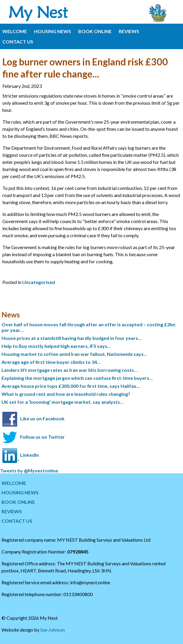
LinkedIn (29, 455)
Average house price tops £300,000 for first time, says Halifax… (71, 386)
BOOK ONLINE (95, 31)
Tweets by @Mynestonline (29, 471)
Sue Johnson (53, 630)
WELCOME (15, 31)
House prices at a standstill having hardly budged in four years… (72, 338)
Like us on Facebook (42, 418)
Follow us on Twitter (42, 436)
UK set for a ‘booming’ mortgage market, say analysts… (62, 402)
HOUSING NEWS (53, 31)
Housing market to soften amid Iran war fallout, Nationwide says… (74, 354)
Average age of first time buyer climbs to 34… (51, 362)
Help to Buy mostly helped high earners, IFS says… (56, 346)
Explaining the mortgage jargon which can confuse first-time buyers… (77, 378)
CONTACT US (18, 42)
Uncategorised (39, 282)
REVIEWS (129, 31)
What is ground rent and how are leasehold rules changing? (66, 394)
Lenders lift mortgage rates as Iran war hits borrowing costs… (69, 370)
